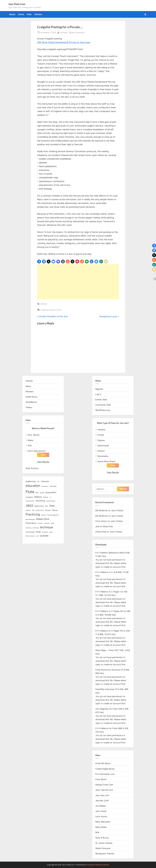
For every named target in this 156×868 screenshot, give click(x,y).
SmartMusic (31, 402)
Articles (38, 14)
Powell (101, 435)
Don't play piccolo (37, 451)
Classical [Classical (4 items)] (45, 482)
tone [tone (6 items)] (38, 532)
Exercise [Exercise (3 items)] (53, 486)
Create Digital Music (105, 769)
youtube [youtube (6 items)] (44, 536)
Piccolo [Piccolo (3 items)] (48, 510)
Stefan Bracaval (103, 848)
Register (99, 389)
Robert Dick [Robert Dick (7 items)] (43, 519)
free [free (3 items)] (37, 492)
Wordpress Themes (105, 854)
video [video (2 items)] (51, 532)
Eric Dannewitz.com (105, 774)
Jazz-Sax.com (102, 795)
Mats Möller (101, 827)
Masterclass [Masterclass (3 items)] (39, 506)
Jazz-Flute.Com (17, 4)
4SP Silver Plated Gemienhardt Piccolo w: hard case (64, 42)
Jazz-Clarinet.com (104, 790)
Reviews (30, 392)
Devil (52, 310)
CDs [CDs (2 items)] (38, 482)
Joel (97, 526)
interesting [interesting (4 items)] (40, 501)
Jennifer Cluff (102, 801)
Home (21, 14)
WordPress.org (103, 410)
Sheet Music (32, 397)
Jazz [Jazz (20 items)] (29, 505)
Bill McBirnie (101, 511)
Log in (98, 394)
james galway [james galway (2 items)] (51, 501)
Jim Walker (101, 806)
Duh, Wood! (34, 435)
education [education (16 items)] (33, 486)
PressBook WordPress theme (98, 865)
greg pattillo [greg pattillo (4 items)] (51, 492)
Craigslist (45, 310)
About (12, 14)
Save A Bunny (102, 838)
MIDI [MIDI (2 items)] (46, 506)
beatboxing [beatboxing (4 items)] (31, 482)
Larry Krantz (101, 817)
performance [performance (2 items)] (40, 511)
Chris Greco (101, 521)
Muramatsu (103, 456)
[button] (39, 262)
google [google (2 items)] (42, 493)
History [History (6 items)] (38, 497)
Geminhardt (103, 446)
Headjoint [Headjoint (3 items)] (29, 497)
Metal (31, 440)
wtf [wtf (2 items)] (38, 536)
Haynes (101, 440)
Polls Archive (32, 468)
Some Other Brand (106, 461)
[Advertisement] (78, 282)
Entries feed (101, 400)
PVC (30, 446)
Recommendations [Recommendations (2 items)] (53, 515)
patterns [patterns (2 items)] (28, 511)
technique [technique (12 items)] (47, 527)
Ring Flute (108, 526)
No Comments (78, 32)
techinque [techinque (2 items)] (36, 528)
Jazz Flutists (117, 511)
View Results (43, 462)
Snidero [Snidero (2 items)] (40, 523)
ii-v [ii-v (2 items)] (50, 497)
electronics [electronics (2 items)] (45, 486)
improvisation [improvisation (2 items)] (30, 501)
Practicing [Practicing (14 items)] (33, 515)
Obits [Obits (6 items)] (52, 506)
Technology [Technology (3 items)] (30, 532)
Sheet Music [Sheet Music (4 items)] (31, 523)
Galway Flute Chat (104, 785)
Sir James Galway (104, 843)
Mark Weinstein (103, 822)
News (28, 386)
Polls (29, 14)
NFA (97, 832)
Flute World (101, 779)
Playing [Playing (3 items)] (55, 510)
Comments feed (103, 405)
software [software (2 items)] (47, 523)
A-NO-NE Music (103, 764)
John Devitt (101, 811)
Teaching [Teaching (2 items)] (29, 528)
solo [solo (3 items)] (53, 523)
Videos (29, 407)
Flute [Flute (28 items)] (30, 492)
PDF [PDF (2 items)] (33, 511)
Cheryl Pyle (101, 532)
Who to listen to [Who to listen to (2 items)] (30, 536)
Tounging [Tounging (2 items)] (45, 532)
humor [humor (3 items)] (46, 497)
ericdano (64, 32)
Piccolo (58, 310)
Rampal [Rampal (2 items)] (44, 515)
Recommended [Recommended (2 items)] (30, 520)
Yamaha (101, 430)
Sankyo (101, 451)
